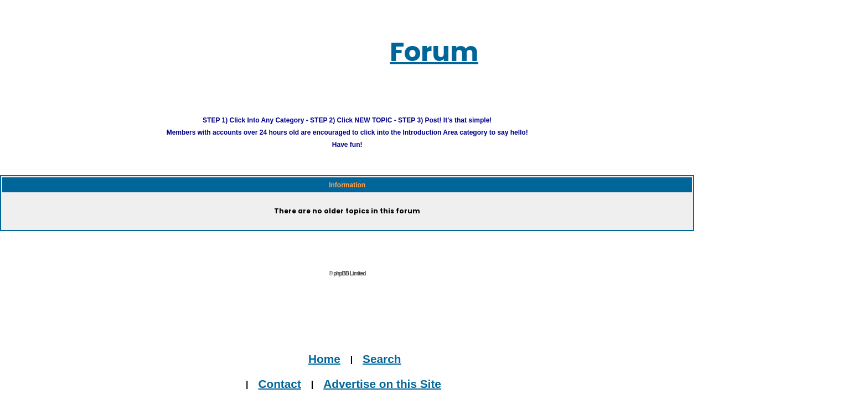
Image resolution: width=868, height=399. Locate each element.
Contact (301, 369)
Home (329, 344)
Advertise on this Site (370, 369)
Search (363, 344)
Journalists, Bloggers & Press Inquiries (350, 393)
